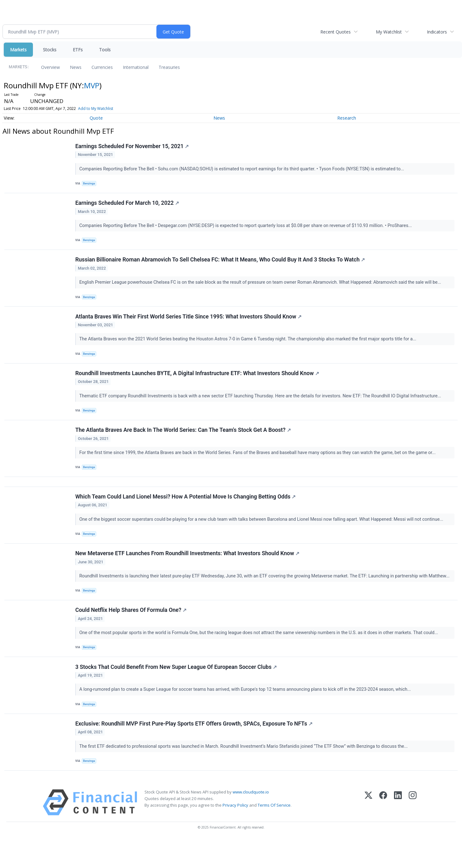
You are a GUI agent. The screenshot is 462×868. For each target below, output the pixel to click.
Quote (96, 118)
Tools (105, 50)
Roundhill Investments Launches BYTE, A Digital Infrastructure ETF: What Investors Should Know (198, 384)
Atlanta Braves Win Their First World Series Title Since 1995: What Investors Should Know (189, 324)
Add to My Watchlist (96, 108)
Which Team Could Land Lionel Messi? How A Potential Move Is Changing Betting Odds (186, 514)
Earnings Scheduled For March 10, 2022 (128, 206)
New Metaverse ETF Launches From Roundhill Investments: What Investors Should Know (188, 573)
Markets (18, 50)
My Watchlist (389, 32)
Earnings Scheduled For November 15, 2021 (133, 147)
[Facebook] (383, 831)
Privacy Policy (235, 834)
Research (347, 118)
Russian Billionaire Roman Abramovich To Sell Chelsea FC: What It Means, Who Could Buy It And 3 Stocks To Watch (221, 265)
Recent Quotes (336, 32)
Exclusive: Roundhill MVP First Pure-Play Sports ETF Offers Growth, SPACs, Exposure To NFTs (194, 750)
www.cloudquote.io (251, 820)
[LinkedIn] (398, 831)
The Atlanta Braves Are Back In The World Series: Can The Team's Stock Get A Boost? (184, 443)
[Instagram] (413, 831)
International (136, 67)
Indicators (437, 32)
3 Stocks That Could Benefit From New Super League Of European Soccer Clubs (177, 691)
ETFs (78, 50)
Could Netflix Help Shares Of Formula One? (131, 632)
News (76, 67)
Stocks (50, 50)
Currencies (102, 67)
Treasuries (169, 67)
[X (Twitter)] (368, 831)
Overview (50, 67)
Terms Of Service (274, 834)
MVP (92, 85)
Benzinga (90, 184)
